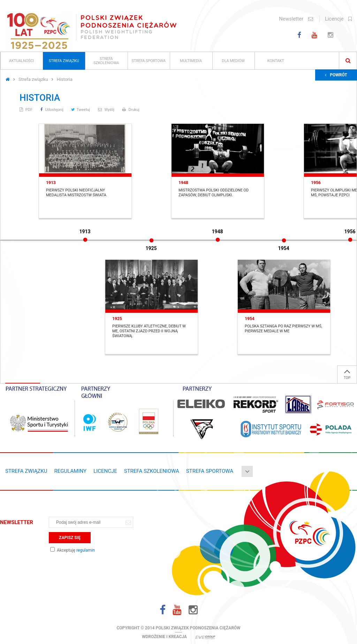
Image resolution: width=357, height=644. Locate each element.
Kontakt (276, 61)
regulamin (86, 550)
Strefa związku (64, 61)
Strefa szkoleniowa (106, 61)
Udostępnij (52, 110)
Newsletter (296, 19)
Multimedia (191, 61)
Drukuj (131, 110)
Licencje (338, 19)
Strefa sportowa (149, 61)
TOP (347, 373)
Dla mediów (233, 61)
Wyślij (107, 110)
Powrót (336, 75)
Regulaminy (70, 471)
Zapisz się (70, 538)
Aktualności (22, 61)
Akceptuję (73, 550)
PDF (26, 110)
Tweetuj (81, 110)
